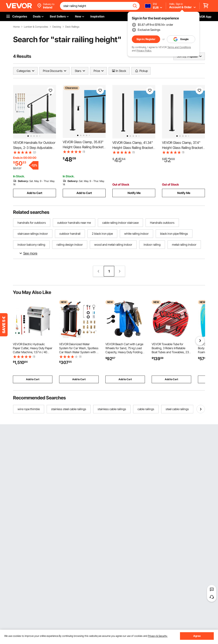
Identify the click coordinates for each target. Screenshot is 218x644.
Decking (57, 27)
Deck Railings (72, 27)
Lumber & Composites (36, 27)
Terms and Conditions (179, 47)
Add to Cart (35, 193)
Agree (197, 636)
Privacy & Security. (158, 636)
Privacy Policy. (144, 51)
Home (16, 27)
